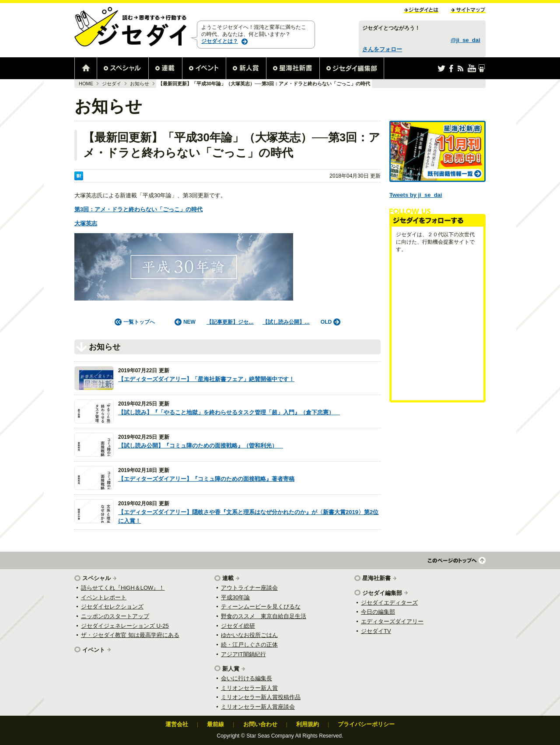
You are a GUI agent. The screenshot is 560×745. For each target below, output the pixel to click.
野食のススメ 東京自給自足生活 (264, 616)
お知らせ (140, 84)
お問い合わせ (260, 724)
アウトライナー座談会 (249, 588)
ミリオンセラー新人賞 (249, 688)
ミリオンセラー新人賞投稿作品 (261, 697)
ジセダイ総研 (238, 626)
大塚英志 (86, 223)
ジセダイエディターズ (389, 603)
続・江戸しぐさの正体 (249, 645)
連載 (228, 578)
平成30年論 (235, 597)
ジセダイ (112, 84)
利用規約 (308, 724)
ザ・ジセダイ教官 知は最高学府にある (130, 635)
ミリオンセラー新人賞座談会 (258, 707)
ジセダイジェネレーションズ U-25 (125, 626)
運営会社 (177, 724)
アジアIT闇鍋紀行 (243, 654)
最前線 (215, 724)
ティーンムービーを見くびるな (261, 607)
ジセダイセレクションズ (112, 607)
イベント (94, 650)
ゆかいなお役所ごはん (249, 635)
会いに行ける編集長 (247, 678)
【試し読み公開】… (286, 322)
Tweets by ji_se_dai (416, 195)
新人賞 (231, 669)
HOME (86, 84)
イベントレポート (104, 597)
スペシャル (96, 578)
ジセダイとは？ (220, 41)
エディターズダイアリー (392, 621)
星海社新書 (376, 578)
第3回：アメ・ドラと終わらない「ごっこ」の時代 (138, 209)
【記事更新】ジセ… (230, 322)
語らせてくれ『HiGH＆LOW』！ (123, 588)
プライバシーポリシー (366, 724)
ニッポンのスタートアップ (115, 616)
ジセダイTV (376, 631)
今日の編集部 (378, 612)
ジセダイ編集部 (382, 593)
